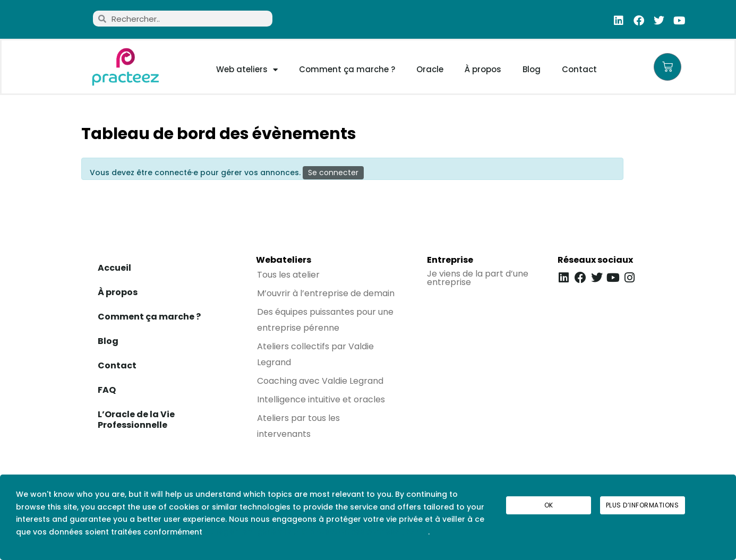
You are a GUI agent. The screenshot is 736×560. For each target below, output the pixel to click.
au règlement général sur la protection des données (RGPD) (316, 532)
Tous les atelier (288, 275)
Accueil (114, 268)
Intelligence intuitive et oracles (321, 399)
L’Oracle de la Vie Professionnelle (136, 420)
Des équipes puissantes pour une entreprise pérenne (325, 320)
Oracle (430, 69)
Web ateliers (247, 69)
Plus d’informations (643, 505)
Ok (549, 505)
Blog (532, 69)
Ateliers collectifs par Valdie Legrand (315, 354)
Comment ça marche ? (347, 69)
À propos (483, 69)
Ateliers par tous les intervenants (298, 426)
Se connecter (333, 173)
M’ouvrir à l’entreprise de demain (326, 293)
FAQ (107, 390)
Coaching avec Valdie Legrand (320, 381)
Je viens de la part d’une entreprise (478, 278)
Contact (579, 69)
